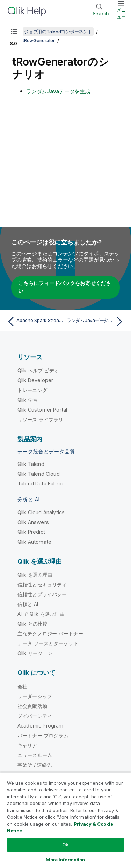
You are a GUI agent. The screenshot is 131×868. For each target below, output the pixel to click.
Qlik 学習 (28, 400)
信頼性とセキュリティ (42, 584)
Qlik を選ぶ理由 (35, 575)
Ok (65, 845)
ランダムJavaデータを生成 (58, 91)
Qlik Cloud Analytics (41, 512)
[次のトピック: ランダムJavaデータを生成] (96, 322)
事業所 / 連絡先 (35, 765)
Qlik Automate (34, 542)
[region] (65, 820)
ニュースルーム (35, 755)
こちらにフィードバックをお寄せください (65, 287)
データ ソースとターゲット (48, 643)
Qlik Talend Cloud (39, 474)
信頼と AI (28, 604)
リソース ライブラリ (41, 419)
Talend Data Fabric (40, 484)
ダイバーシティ (35, 716)
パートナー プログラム (43, 735)
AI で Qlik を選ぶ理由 (41, 614)
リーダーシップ (35, 696)
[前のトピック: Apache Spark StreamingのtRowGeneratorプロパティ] (35, 322)
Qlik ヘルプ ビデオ (38, 370)
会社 (22, 686)
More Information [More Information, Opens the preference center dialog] (65, 860)
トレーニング (32, 390)
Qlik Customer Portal (42, 410)
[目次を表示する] (14, 32)
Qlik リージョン (35, 653)
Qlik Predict (31, 532)
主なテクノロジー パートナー (50, 633)
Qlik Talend (31, 464)
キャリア (27, 745)
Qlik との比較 (32, 624)
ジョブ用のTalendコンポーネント (58, 32)
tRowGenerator (39, 40)
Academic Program (41, 726)
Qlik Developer (35, 380)
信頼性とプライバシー (42, 594)
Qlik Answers (33, 522)
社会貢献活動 (32, 706)
